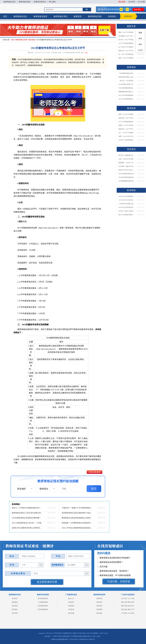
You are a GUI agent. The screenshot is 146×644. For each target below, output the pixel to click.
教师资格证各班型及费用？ (110, 558)
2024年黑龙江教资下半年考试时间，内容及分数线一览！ (127, 84)
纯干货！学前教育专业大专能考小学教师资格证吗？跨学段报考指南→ (127, 155)
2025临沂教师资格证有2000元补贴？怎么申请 (127, 177)
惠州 (133, 613)
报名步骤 (71, 613)
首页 (5, 16)
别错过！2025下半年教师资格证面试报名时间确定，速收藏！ (127, 125)
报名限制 (71, 606)
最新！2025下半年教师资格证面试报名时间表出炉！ (127, 58)
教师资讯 (78, 16)
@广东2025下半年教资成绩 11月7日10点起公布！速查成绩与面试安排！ (127, 47)
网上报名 (52, 2)
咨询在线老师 (95, 472)
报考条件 (99, 602)
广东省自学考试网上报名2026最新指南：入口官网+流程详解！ (127, 204)
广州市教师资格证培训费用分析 (127, 73)
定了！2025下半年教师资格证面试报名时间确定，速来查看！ (127, 133)
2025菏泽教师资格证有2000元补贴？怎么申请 (127, 174)
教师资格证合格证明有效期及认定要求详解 (77, 518)
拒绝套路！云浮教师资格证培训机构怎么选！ (77, 523)
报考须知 (99, 613)
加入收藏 (141, 2)
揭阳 (123, 602)
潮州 (123, 606)
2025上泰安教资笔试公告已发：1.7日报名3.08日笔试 (27, 523)
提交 (94, 489)
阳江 (133, 606)
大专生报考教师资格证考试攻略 (127, 88)
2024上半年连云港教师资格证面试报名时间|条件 (77, 528)
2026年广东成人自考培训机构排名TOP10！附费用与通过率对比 (127, 211)
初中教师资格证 (43, 606)
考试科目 (15, 598)
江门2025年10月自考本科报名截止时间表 (127, 200)
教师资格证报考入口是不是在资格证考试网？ (27, 513)
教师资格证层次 (20, 16)
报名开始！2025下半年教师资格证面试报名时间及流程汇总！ (127, 118)
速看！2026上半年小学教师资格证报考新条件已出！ (127, 136)
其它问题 (102, 562)
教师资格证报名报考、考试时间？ (113, 566)
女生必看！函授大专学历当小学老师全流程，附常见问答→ (127, 166)
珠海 (126, 606)
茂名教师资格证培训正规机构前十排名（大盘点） (77, 513)
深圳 (133, 602)
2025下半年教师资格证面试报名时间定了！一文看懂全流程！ (127, 122)
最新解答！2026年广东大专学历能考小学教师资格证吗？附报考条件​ (127, 163)
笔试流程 (15, 606)
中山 (129, 613)
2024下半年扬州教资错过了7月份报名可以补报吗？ (127, 95)
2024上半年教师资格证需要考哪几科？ (127, 99)
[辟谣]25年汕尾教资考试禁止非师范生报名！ (27, 528)
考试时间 (71, 609)
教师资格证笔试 (10, 2)
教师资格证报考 (40, 16)
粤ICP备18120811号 (86, 633)
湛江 (126, 598)
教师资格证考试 (60, 16)
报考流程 (99, 606)
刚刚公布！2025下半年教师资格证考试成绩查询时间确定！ (127, 51)
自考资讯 (112, 16)
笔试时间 (15, 613)
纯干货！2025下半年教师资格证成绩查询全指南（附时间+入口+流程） (127, 40)
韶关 (129, 606)
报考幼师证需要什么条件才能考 (127, 77)
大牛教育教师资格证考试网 (71, 53)
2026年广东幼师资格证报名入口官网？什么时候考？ (127, 140)
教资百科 (128, 16)
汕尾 (126, 602)
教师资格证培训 (95, 16)
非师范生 (71, 602)
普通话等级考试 (40, 2)
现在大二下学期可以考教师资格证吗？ (26, 508)
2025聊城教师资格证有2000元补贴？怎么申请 (127, 181)
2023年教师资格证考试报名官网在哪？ (26, 518)
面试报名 (15, 609)
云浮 (133, 609)
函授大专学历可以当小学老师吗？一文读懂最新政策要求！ (127, 170)
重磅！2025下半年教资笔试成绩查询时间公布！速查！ (127, 32)
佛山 (126, 613)
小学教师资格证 (43, 602)
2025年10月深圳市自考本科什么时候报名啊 (127, 207)
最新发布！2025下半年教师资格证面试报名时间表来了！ (127, 129)
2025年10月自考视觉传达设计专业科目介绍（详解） (127, 196)
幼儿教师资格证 (43, 598)
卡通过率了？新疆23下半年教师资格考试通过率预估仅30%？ (77, 508)
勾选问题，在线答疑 (119, 581)
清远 (123, 609)
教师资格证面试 (25, 2)
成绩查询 (15, 602)
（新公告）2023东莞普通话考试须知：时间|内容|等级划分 (127, 81)
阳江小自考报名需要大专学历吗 (127, 215)
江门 (129, 598)
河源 (133, 598)
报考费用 (99, 609)
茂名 (126, 609)
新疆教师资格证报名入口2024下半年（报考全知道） (127, 92)
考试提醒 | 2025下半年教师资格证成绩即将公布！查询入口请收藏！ (127, 36)
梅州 (129, 609)
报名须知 (32, 40)
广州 (123, 613)
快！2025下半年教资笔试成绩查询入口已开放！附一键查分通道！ (127, 54)
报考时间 (99, 598)
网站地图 (122, 2)
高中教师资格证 (43, 609)
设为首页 (132, 2)
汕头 (123, 598)
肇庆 (129, 602)
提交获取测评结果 (47, 582)
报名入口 (71, 598)
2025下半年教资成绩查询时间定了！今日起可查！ (127, 43)
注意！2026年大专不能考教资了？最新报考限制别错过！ (127, 159)
